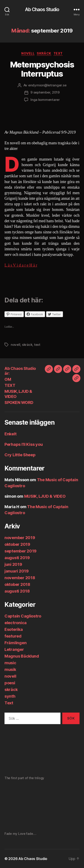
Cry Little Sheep (20, 455)
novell (28, 53)
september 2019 (20, 551)
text (37, 345)
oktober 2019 (17, 544)
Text (58, 53)
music (10, 663)
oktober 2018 (17, 584)
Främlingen (15, 643)
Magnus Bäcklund (22, 656)
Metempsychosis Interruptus (42, 69)
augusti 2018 (17, 591)
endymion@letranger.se (47, 85)
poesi (10, 683)
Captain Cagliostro (23, 616)
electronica (16, 623)
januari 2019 (17, 571)
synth (10, 696)
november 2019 (20, 538)
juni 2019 (13, 564)
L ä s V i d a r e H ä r (21, 265)
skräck (44, 53)
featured (13, 636)
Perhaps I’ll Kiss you (24, 444)
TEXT (10, 385)
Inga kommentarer (45, 100)
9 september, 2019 (45, 92)
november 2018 (20, 578)
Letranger (14, 649)
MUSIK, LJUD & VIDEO (45, 496)
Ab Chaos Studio (42, 9)
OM (8, 379)
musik (10, 669)
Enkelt (10, 434)
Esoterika (14, 629)
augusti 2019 (17, 558)
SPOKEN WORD (19, 402)
